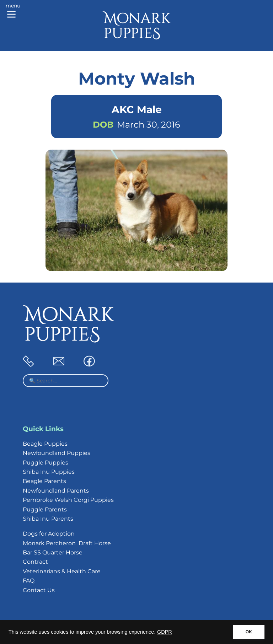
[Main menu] (13, 11)
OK (249, 632)
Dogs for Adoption (49, 534)
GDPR (165, 632)
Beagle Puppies (45, 444)
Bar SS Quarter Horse (53, 552)
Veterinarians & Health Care (62, 571)
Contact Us (39, 590)
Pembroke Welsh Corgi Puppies (68, 500)
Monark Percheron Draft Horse (67, 543)
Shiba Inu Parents (48, 519)
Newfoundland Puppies (57, 453)
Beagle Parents (44, 481)
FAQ (29, 581)
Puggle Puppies (45, 463)
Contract (35, 562)
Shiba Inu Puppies (49, 472)
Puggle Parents (45, 509)
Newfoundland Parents (56, 491)
